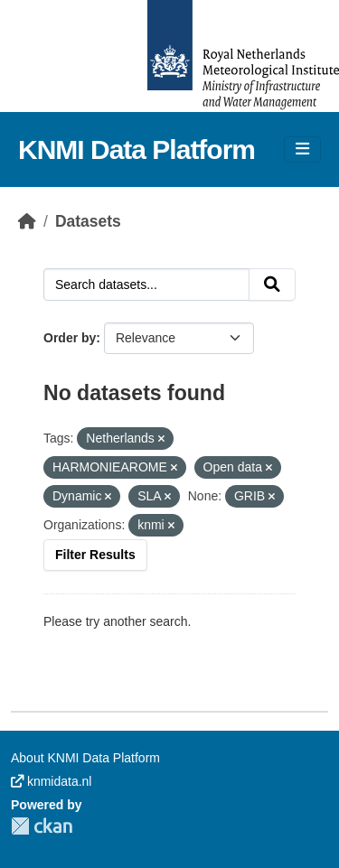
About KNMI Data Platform (85, 758)
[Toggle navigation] (302, 149)
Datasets (88, 221)
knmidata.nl (51, 781)
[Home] (27, 221)
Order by (70, 338)
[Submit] (272, 285)
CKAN (42, 826)
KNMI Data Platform (137, 149)
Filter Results (95, 555)
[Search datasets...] (146, 285)
